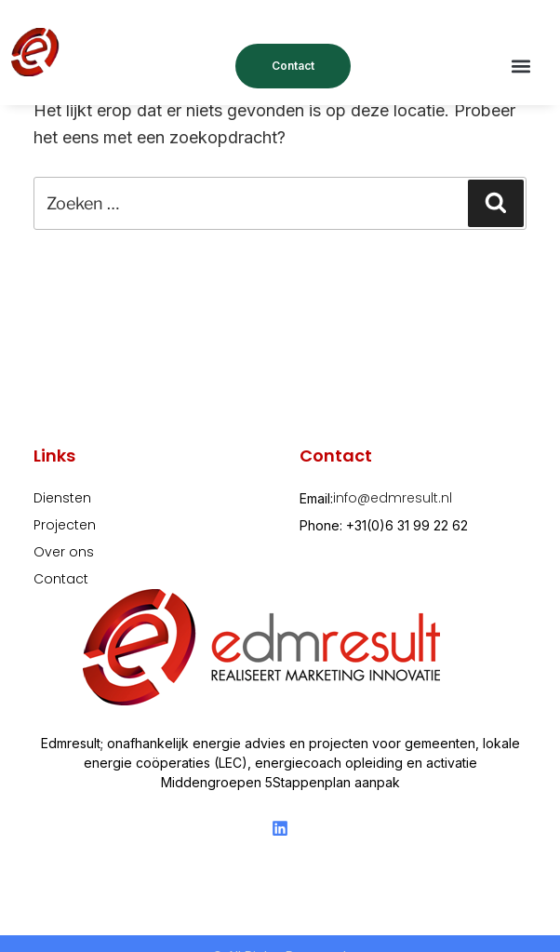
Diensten (62, 498)
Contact (293, 66)
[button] (521, 66)
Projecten (65, 525)
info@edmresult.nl (393, 498)
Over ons (64, 552)
